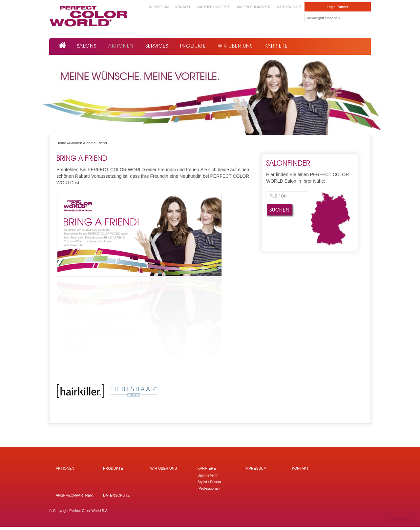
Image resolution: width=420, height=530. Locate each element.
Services (157, 46)
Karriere (276, 46)
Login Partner (338, 7)
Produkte (193, 46)
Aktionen (121, 46)
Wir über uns (235, 46)
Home (61, 143)
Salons (87, 46)
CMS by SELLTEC (402, 520)
